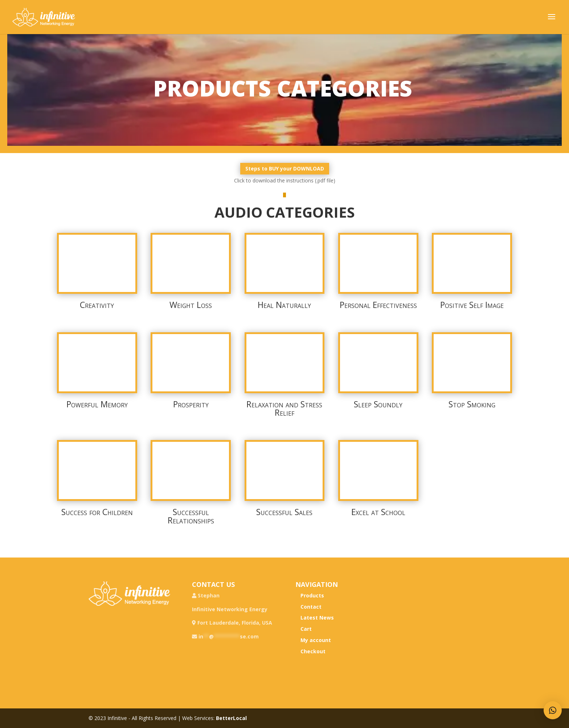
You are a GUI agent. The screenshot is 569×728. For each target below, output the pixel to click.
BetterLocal (231, 718)
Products (312, 595)
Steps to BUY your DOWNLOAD (285, 168)
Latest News (317, 618)
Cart (306, 629)
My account (316, 640)
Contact (311, 607)
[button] (553, 710)
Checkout (313, 651)
